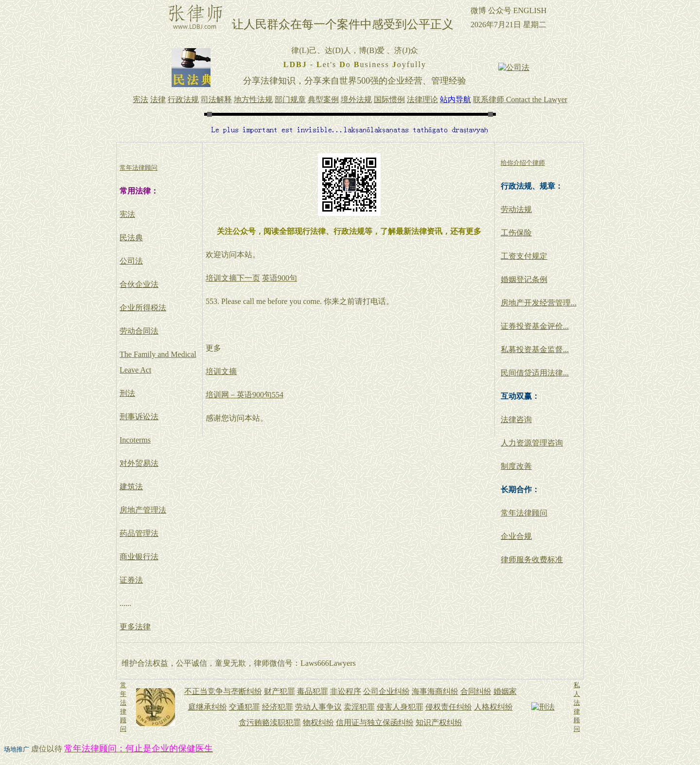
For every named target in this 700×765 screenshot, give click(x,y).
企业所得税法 (143, 308)
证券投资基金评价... (535, 326)
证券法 (131, 580)
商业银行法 (139, 557)
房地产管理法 (143, 510)
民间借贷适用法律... (535, 373)
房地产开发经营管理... (539, 303)
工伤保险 (516, 233)
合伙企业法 (139, 284)
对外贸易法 (139, 463)
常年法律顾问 (524, 513)
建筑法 (131, 487)
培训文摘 (221, 371)
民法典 (131, 238)
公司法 (131, 261)
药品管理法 (139, 533)
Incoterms (135, 440)
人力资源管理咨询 (532, 443)
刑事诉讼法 (139, 417)
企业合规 (516, 536)
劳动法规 (516, 209)
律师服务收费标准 (532, 560)
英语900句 (280, 278)
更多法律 (135, 627)
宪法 (127, 214)
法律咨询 (516, 419)
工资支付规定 (524, 256)
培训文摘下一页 (233, 278)
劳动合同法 (139, 331)
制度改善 (516, 466)
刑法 (127, 393)
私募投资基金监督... (535, 349)
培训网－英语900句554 (245, 395)
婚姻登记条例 (524, 279)
